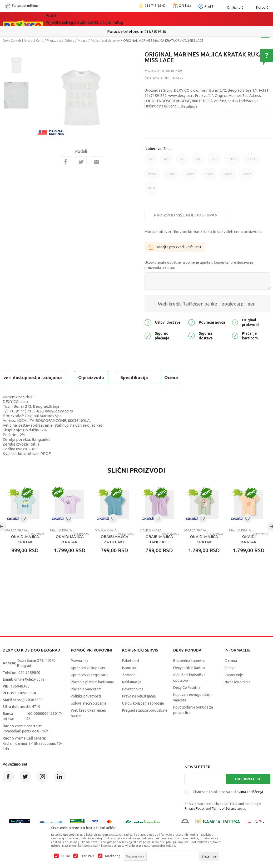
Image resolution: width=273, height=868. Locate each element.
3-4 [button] (150, 161)
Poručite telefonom (125, 31)
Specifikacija (67, 377)
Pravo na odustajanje (139, 709)
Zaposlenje (234, 688)
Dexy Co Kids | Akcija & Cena (23, 41)
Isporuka (129, 681)
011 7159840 (29, 686)
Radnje (230, 681)
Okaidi (149, 19)
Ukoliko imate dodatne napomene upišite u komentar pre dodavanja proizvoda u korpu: (199, 265)
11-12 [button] (233, 161)
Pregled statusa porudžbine (145, 724)
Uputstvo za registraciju (90, 688)
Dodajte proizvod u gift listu (175, 247)
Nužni (66, 856)
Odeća (69, 41)
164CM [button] (247, 176)
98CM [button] (151, 190)
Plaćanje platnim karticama (92, 695)
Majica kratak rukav (105, 41)
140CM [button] (209, 176)
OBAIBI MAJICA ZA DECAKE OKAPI (115, 555)
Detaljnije (189, 106)
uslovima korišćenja (247, 805)
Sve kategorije (64, 19)
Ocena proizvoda (115, 377)
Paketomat (131, 674)
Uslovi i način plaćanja (88, 716)
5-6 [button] (182, 161)
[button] (24, 532)
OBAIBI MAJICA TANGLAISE (159, 552)
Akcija (91, 19)
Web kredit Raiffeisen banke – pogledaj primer (206, 304)
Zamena (129, 688)
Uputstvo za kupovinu (89, 681)
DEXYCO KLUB (119, 19)
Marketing (113, 856)
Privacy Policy (195, 822)
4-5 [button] (166, 161)
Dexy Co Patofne (187, 701)
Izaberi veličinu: (158, 149)
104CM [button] (152, 176)
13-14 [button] (252, 161)
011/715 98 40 (155, 32)
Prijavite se (248, 792)
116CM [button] (171, 176)
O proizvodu (24, 377)
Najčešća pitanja (237, 695)
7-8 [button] (198, 161)
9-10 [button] (214, 161)
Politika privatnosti (86, 709)
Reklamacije (132, 695)
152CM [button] (228, 176)
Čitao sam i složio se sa (228, 805)
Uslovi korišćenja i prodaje (143, 716)
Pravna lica (80, 674)
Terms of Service (224, 822)
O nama (231, 674)
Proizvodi (54, 41)
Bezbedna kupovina (189, 674)
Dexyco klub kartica (189, 681)
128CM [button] (190, 176)
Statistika (87, 856)
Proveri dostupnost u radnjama (44, 391)
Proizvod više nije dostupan (186, 215)
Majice (83, 41)
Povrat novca (133, 702)
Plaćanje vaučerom (86, 702)
